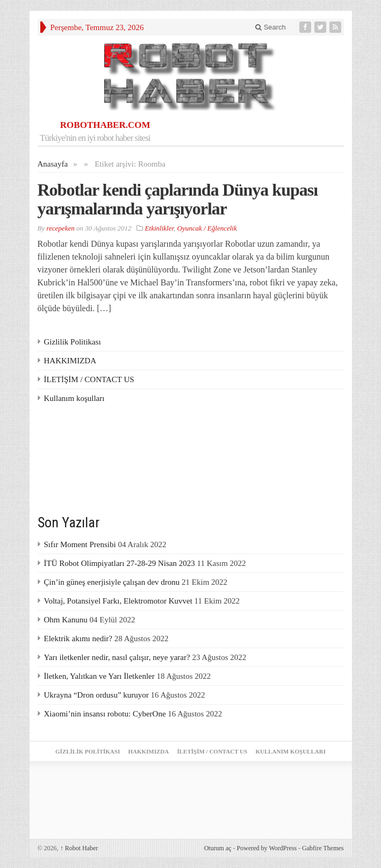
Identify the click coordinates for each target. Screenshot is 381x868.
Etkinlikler (159, 228)
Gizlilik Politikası (73, 342)
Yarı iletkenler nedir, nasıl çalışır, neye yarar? (117, 657)
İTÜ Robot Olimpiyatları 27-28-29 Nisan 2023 (120, 563)
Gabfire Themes (323, 848)
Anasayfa (53, 164)
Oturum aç (218, 848)
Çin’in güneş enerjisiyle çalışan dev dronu (112, 582)
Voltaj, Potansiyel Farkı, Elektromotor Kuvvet (118, 601)
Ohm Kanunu (66, 620)
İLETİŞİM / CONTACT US (89, 379)
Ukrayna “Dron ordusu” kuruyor (96, 695)
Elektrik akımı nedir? (78, 639)
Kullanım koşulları (74, 398)
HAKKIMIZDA (70, 361)
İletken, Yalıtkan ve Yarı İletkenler (99, 676)
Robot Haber (79, 848)
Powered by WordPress (267, 848)
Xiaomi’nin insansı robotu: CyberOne (105, 714)
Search (271, 27)
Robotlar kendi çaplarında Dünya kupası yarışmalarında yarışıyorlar (178, 199)
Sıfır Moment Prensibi (80, 544)
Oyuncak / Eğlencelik (207, 228)
